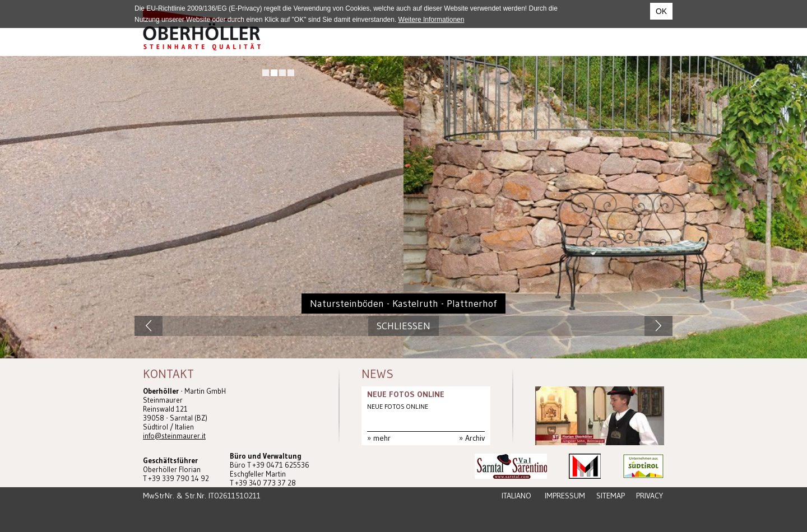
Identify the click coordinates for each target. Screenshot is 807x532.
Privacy (650, 496)
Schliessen (403, 326)
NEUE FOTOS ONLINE (406, 394)
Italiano (516, 496)
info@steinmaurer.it (174, 436)
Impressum (565, 496)
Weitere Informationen (432, 20)
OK (661, 11)
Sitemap (611, 496)
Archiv (475, 438)
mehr (382, 438)
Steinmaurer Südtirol (202, 29)
